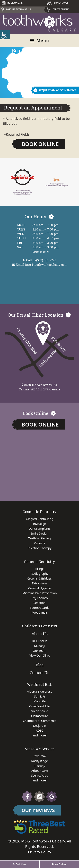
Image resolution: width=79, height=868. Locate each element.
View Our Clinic (40, 655)
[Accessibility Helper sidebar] (5, 34)
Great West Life (39, 706)
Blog (40, 665)
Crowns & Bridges (39, 578)
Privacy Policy (40, 852)
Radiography (39, 573)
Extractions (40, 583)
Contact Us (39, 673)
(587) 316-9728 (61, 3)
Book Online (40, 144)
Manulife (39, 701)
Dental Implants (39, 528)
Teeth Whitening (40, 538)
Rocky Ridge (39, 761)
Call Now (20, 864)
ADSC (39, 730)
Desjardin (40, 725)
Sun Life (39, 696)
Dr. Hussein (39, 641)
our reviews (38, 810)
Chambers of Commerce (39, 721)
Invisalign (40, 524)
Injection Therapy (40, 548)
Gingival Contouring (40, 519)
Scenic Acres (40, 775)
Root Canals (39, 612)
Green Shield (39, 711)
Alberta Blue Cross (39, 691)
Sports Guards (39, 608)
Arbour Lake (39, 770)
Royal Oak (39, 756)
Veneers (39, 543)
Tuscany (40, 766)
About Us (40, 634)
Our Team (39, 650)
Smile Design (39, 533)
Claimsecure (39, 716)
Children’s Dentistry (40, 626)
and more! (39, 735)
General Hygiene (40, 588)
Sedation (39, 603)
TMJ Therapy (39, 598)
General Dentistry (39, 562)
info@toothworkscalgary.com (46, 265)
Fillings (40, 569)
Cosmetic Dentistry (39, 512)
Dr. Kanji (39, 646)
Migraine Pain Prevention (39, 593)
